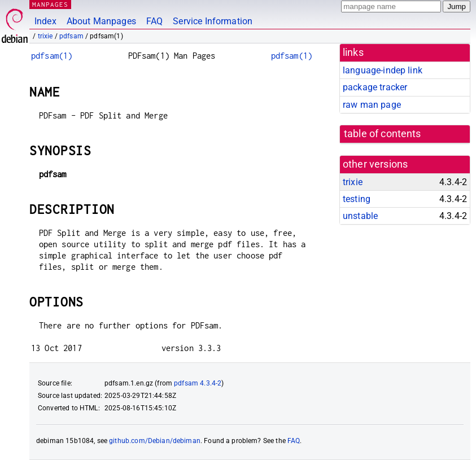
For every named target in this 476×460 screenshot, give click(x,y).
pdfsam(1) (52, 56)
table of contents (383, 134)
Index (45, 21)
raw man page (372, 105)
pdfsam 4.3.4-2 (198, 383)
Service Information (213, 21)
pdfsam (71, 36)
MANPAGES (50, 4)
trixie (45, 36)
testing (357, 199)
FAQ (154, 21)
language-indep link (383, 70)
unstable (360, 216)
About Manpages (101, 21)
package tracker (375, 87)
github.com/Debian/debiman (155, 441)
